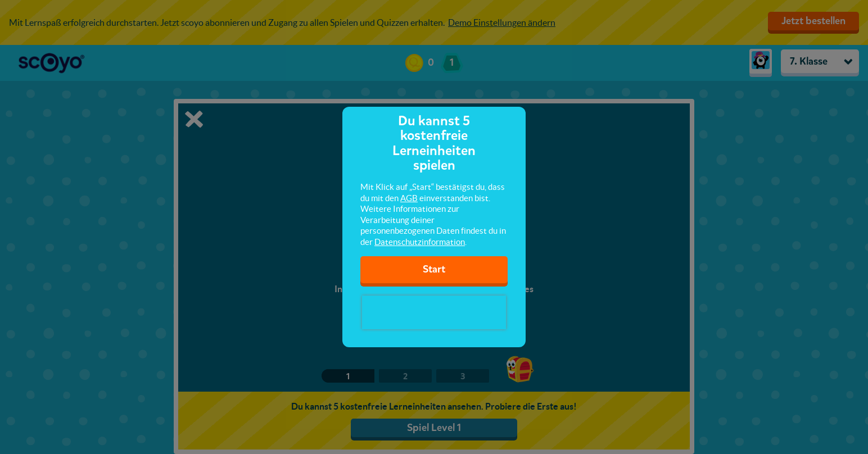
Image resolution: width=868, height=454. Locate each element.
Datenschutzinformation (420, 242)
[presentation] (434, 312)
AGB (409, 198)
